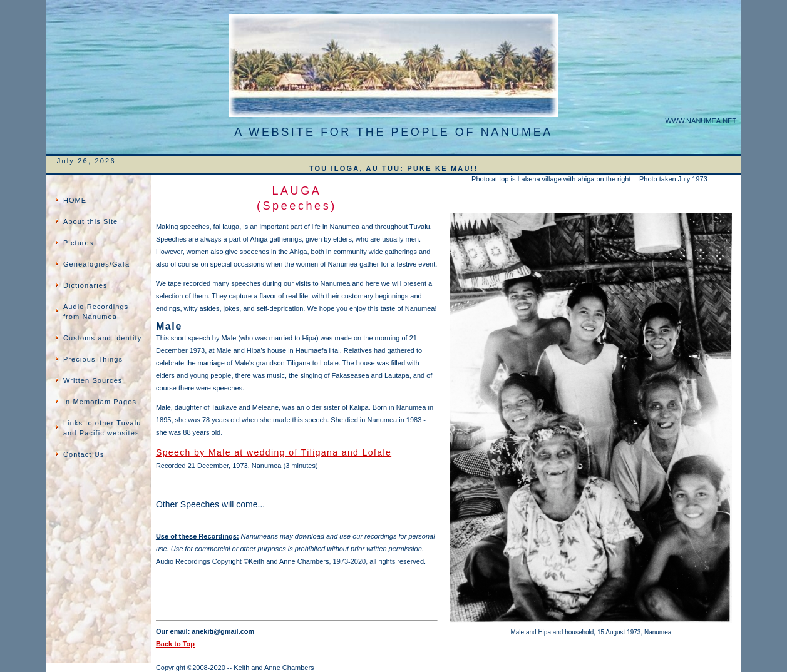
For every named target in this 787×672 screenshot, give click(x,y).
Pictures (79, 243)
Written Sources (93, 380)
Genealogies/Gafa (96, 264)
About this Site (90, 221)
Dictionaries (85, 285)
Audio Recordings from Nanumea (96, 312)
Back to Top (175, 644)
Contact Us (84, 454)
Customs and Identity (102, 338)
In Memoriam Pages (100, 402)
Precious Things (93, 359)
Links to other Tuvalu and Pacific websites (102, 428)
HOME (75, 200)
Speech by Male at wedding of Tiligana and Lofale (274, 452)
